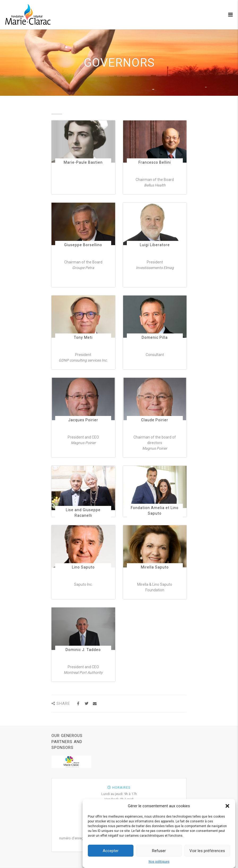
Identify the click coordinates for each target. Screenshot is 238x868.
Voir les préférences (207, 854)
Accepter (111, 854)
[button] (227, 809)
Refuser (159, 854)
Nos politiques (159, 865)
